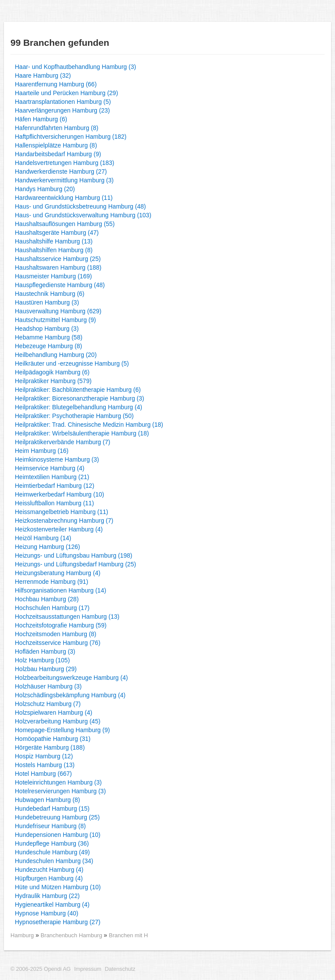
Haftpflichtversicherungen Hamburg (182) (71, 137)
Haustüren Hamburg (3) (47, 302)
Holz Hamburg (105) (42, 660)
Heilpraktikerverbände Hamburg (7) (63, 442)
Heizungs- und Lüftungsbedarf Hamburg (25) (75, 564)
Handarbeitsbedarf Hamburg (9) (58, 154)
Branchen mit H (129, 935)
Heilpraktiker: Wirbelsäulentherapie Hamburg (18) (82, 433)
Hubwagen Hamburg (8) (47, 800)
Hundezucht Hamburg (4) (49, 870)
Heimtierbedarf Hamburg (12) (55, 486)
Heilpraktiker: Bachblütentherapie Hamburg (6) (78, 390)
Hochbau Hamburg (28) (47, 599)
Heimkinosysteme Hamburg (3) (57, 459)
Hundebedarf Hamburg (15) (52, 809)
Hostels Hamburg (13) (45, 765)
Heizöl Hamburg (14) (43, 538)
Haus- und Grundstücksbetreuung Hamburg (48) (80, 206)
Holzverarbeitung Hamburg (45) (58, 721)
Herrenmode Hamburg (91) (51, 582)
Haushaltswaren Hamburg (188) (58, 267)
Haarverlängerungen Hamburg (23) (62, 110)
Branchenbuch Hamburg (72, 935)
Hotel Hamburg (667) (43, 774)
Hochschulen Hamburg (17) (52, 608)
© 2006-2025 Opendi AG (41, 969)
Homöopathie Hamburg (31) (53, 739)
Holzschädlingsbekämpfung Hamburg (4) (70, 695)
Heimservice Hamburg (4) (50, 468)
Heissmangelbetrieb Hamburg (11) (62, 512)
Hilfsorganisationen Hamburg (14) (60, 590)
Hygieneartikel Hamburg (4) (52, 905)
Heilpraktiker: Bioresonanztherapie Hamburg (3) (79, 398)
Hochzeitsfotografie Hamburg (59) (61, 625)
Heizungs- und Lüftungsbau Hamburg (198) (73, 555)
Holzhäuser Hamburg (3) (48, 686)
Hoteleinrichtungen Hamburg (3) (58, 782)
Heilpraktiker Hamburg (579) (53, 381)
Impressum (88, 969)
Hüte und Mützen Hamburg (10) (58, 887)
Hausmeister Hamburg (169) (53, 276)
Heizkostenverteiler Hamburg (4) (59, 529)
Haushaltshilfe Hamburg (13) (54, 241)
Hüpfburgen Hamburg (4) (49, 878)
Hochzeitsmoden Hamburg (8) (56, 634)
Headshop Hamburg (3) (47, 329)
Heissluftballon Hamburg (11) (54, 503)
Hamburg (22, 935)
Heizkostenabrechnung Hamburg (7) (64, 521)
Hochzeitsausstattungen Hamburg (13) (67, 617)
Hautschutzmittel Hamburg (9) (55, 320)
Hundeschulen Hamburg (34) (54, 861)
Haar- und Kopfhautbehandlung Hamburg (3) (75, 67)
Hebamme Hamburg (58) (49, 337)
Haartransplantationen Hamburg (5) (63, 102)
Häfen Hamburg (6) (41, 119)
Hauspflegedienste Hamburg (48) (60, 285)
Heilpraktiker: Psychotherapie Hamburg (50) (74, 416)
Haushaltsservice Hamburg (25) (58, 259)
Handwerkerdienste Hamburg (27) (61, 171)
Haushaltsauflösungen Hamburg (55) (65, 224)
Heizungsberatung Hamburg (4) (58, 573)
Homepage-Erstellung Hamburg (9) (62, 730)
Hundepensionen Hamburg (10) (58, 835)
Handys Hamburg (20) (45, 189)
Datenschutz (120, 969)
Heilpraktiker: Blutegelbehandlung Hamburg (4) (79, 407)
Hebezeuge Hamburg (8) (48, 346)
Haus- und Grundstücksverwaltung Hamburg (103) (83, 215)
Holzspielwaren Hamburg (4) (53, 713)
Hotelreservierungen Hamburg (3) (60, 791)
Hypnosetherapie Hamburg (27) (58, 922)
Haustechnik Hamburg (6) (50, 294)
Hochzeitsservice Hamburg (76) (58, 643)
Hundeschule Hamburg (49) (52, 852)
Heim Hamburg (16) (42, 451)
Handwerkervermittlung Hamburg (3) (64, 180)
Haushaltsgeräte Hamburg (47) (57, 233)
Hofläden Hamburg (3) (45, 651)
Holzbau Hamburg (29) (46, 669)
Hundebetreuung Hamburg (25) (57, 817)
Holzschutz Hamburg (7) (48, 704)
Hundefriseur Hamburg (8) (50, 826)
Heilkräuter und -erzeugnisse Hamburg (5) (72, 363)
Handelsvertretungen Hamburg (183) (65, 163)
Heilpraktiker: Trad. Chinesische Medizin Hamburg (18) (89, 425)
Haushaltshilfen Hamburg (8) (54, 250)
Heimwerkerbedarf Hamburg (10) (60, 494)
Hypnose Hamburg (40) (47, 913)
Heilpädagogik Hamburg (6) (52, 372)
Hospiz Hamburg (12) (44, 756)
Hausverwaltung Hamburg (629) (58, 311)
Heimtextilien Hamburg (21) (52, 477)
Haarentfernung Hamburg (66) (56, 84)
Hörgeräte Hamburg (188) (50, 747)
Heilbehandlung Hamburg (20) (56, 355)
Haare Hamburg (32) (43, 75)
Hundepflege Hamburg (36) (52, 843)
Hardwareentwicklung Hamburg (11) (64, 198)
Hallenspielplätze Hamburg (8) (56, 145)
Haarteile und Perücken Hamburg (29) (67, 93)
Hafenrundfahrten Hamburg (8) (56, 128)
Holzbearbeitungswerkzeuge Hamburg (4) (71, 678)
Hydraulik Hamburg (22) (47, 896)
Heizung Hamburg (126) (47, 547)
